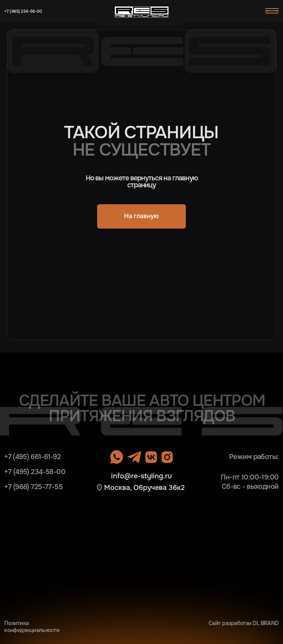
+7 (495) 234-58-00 (23, 11)
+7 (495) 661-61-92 (32, 457)
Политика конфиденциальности (32, 627)
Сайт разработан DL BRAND (244, 623)
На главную (141, 216)
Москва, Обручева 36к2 (144, 488)
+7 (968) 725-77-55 (33, 487)
